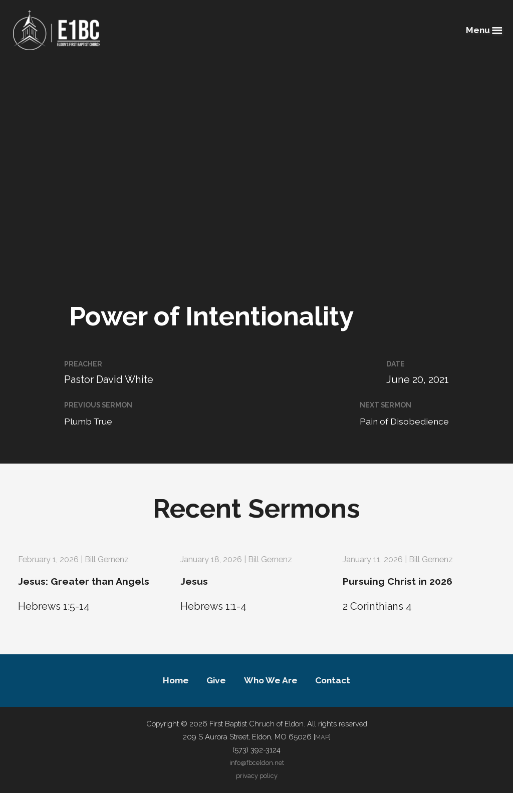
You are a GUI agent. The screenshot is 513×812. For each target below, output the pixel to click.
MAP (322, 756)
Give (211, 698)
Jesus (197, 580)
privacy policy (256, 794)
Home (165, 698)
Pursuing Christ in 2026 (414, 580)
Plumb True (92, 421)
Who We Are (273, 698)
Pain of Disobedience (399, 421)
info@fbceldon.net (256, 782)
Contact (343, 698)
